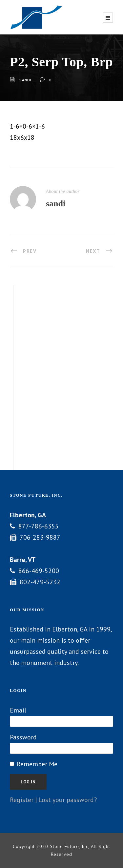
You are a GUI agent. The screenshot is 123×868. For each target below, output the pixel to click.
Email (18, 710)
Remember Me (37, 764)
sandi (25, 80)
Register (22, 800)
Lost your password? (68, 800)
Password (23, 737)
